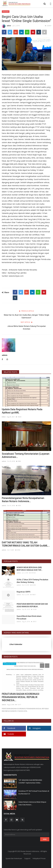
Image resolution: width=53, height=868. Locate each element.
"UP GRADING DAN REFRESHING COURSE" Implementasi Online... (30, 781)
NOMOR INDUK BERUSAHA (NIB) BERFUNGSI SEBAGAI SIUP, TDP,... (30, 569)
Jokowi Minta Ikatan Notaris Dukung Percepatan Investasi (27, 328)
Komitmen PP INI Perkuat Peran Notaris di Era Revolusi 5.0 (34, 792)
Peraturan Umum (10, 664)
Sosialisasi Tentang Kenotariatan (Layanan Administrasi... (26, 455)
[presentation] (42, 666)
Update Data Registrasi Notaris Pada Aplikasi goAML (22, 411)
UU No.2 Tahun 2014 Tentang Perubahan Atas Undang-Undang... (32, 581)
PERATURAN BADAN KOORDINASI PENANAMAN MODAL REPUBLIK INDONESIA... (21, 697)
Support (27, 858)
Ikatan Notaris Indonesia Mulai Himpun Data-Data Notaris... (32, 803)
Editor (4, 417)
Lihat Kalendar (16, 644)
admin (6, 26)
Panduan (6, 12)
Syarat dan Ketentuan (14, 858)
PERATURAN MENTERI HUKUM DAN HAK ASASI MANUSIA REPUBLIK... (32, 605)
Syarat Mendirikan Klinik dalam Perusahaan (29, 617)
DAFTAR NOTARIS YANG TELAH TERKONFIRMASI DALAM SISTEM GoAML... (26, 544)
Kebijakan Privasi (39, 858)
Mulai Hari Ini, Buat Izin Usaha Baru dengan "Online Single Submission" (27, 316)
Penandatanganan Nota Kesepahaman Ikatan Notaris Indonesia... (23, 500)
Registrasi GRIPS (24, 592)
